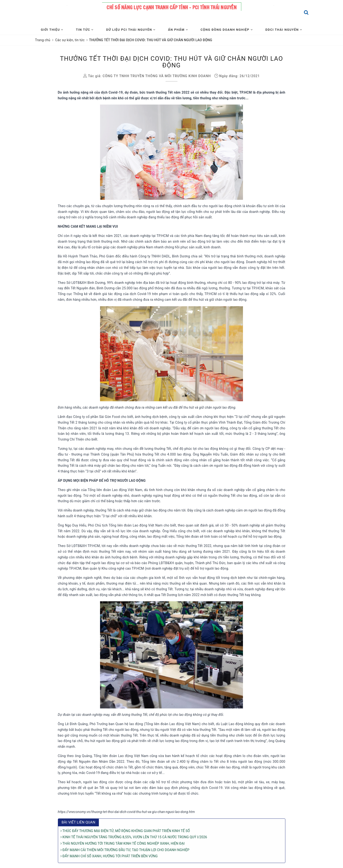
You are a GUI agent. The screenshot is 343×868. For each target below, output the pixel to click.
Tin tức (85, 30)
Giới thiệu (52, 30)
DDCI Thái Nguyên (284, 30)
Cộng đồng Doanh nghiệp (227, 30)
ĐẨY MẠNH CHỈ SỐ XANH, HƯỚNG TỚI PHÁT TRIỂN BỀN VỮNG (109, 856)
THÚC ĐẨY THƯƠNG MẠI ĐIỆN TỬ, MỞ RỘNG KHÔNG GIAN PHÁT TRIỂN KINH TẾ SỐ (125, 831)
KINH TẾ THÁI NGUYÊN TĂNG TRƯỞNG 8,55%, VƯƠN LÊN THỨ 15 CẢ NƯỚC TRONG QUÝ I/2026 (134, 837)
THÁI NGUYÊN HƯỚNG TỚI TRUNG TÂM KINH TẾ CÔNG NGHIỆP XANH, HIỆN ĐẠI (123, 843)
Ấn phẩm (178, 30)
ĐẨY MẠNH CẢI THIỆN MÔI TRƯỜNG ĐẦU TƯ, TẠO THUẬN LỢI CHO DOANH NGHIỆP (125, 850)
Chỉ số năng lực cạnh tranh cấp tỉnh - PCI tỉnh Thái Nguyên (171, 8)
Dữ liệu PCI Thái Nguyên (131, 30)
